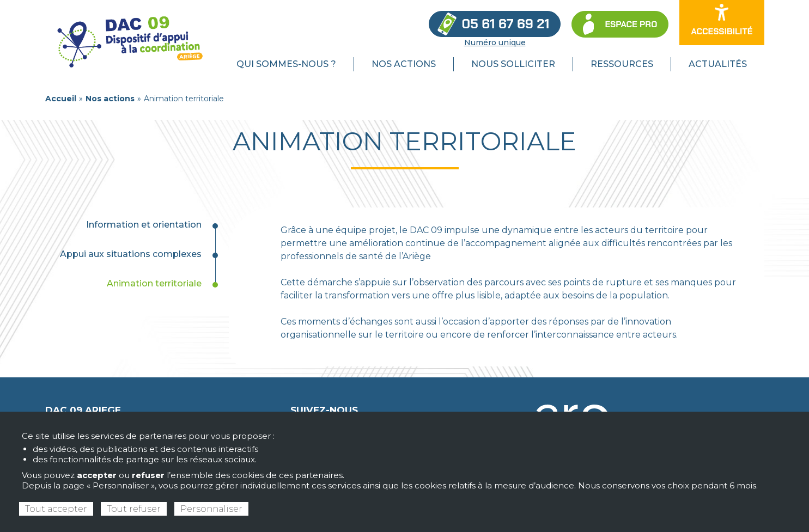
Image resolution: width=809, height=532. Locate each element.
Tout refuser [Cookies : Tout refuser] (134, 509)
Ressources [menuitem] (622, 64)
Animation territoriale (154, 283)
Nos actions (110, 99)
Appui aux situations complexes (131, 254)
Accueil (61, 99)
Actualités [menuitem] (718, 64)
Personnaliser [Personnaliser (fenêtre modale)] (211, 509)
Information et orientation (144, 225)
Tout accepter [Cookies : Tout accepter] (56, 509)
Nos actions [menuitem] (404, 64)
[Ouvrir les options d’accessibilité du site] (722, 23)
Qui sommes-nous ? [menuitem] (286, 64)
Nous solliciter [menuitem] (513, 64)
